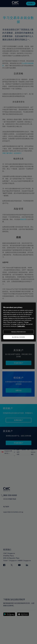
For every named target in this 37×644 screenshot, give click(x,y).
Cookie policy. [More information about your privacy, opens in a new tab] (21, 326)
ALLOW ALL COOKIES (18, 337)
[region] (18, 322)
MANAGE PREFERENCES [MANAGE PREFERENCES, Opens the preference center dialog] (19, 332)
